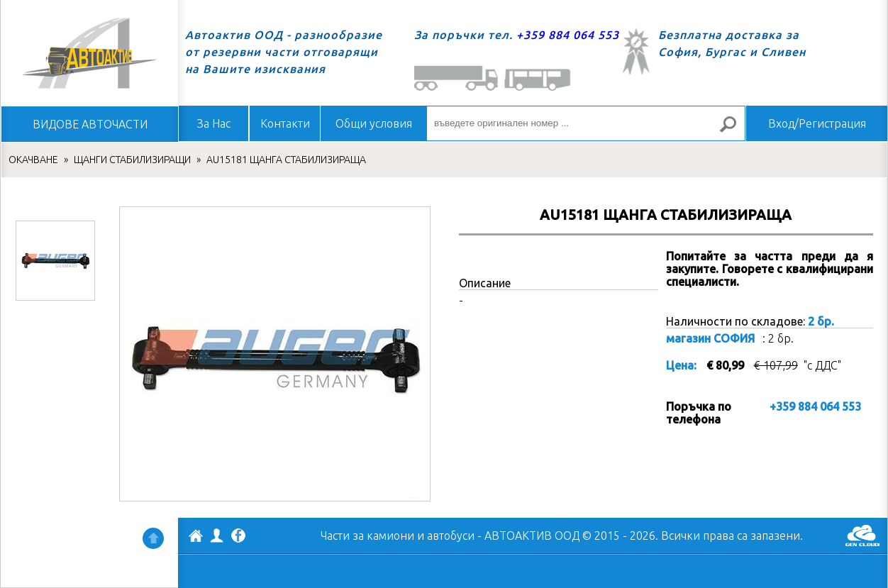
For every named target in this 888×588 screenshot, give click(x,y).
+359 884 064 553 (568, 35)
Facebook (238, 537)
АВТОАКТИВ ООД (196, 538)
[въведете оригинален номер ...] (586, 123)
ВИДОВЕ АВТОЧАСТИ (90, 124)
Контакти (285, 123)
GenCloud (862, 536)
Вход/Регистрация (817, 123)
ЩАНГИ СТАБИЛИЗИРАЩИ (132, 160)
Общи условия (374, 123)
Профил (217, 536)
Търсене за (734, 130)
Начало (89, 53)
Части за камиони (367, 536)
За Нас (214, 123)
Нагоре (153, 538)
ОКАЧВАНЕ (33, 160)
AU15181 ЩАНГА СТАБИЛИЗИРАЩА (286, 160)
